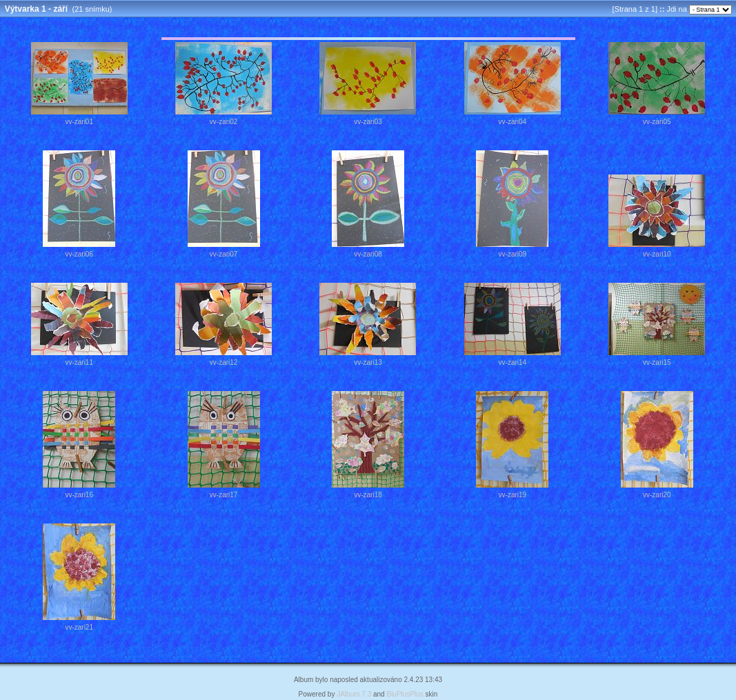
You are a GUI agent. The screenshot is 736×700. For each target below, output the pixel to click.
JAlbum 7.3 (354, 694)
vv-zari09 (513, 254)
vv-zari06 (79, 254)
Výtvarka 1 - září (36, 9)
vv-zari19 (513, 495)
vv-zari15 (657, 362)
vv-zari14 (513, 362)
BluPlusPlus (405, 694)
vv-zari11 (79, 362)
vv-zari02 (224, 122)
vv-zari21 (79, 627)
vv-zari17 (224, 495)
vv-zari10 (657, 254)
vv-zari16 (79, 495)
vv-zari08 (368, 254)
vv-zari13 (368, 362)
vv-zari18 (368, 495)
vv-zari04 (513, 122)
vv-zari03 (368, 122)
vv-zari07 (224, 254)
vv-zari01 (79, 122)
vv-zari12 (224, 362)
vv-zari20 (657, 495)
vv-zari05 (657, 122)
